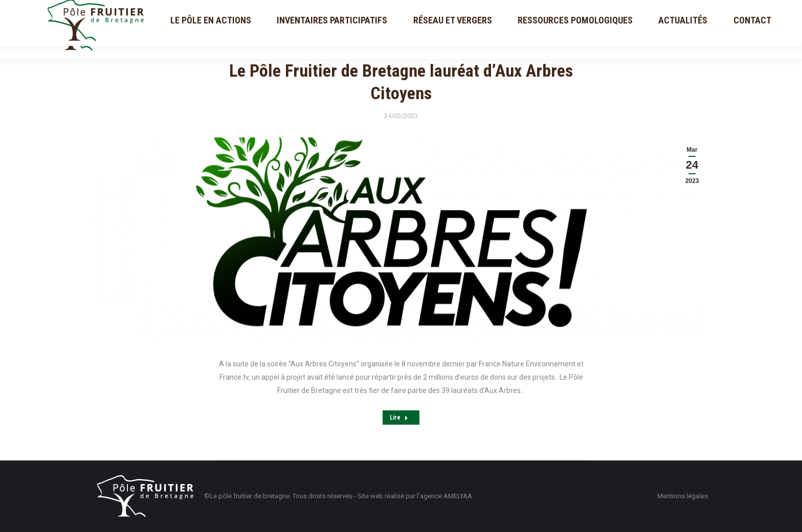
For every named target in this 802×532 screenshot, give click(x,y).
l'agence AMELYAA (444, 496)
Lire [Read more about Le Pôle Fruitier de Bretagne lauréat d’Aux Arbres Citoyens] (399, 418)
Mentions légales (683, 496)
